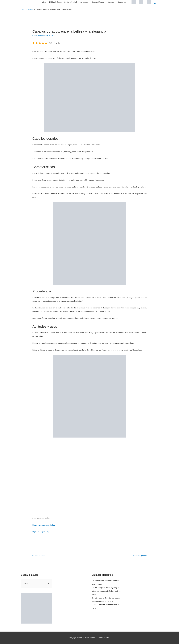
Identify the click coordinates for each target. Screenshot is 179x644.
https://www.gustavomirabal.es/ (44, 525)
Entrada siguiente (141, 555)
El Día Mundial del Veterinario (103, 605)
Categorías (122, 2)
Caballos (111, 2)
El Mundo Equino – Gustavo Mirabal (63, 2)
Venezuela (84, 2)
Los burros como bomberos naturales (106, 581)
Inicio (44, 2)
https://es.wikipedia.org (41, 532)
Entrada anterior (37, 555)
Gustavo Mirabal (98, 2)
